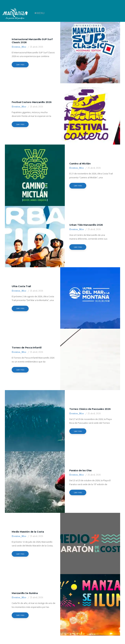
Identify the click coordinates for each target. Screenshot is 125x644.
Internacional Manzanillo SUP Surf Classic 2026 (32, 40)
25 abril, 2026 (37, 46)
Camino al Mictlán (80, 158)
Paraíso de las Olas (80, 453)
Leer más (20, 63)
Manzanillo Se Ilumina (25, 571)
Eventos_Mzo (19, 46)
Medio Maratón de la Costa (28, 512)
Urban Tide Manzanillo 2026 (86, 217)
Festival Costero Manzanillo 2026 (32, 99)
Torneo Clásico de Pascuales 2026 (90, 394)
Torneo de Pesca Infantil (27, 335)
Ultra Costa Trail (21, 276)
